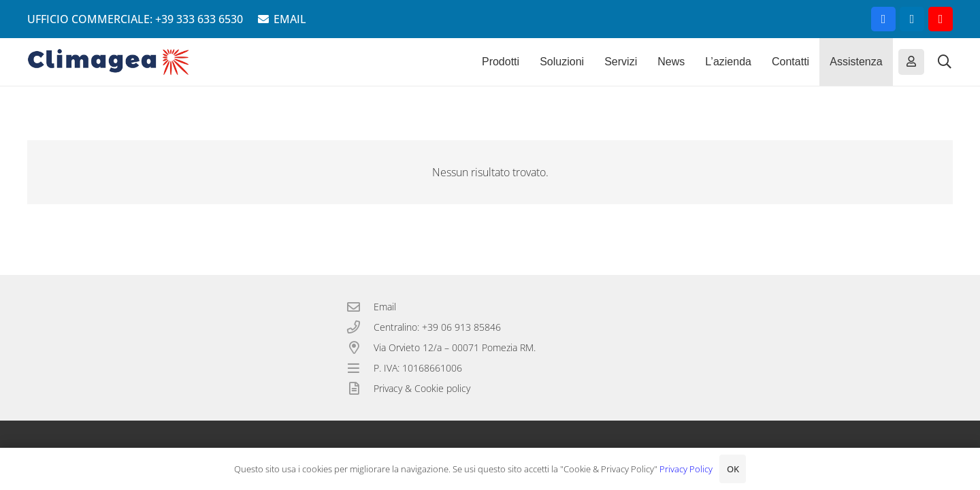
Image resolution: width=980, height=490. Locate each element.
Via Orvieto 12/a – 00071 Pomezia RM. (455, 347)
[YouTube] (941, 19)
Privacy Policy (686, 469)
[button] (945, 62)
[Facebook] (883, 19)
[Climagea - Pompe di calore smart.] (109, 62)
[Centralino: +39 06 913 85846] (360, 327)
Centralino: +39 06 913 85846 (437, 327)
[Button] (911, 62)
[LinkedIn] (912, 19)
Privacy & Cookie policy (422, 388)
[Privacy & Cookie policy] (360, 388)
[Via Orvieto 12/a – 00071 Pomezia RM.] (360, 347)
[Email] (360, 307)
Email (385, 307)
